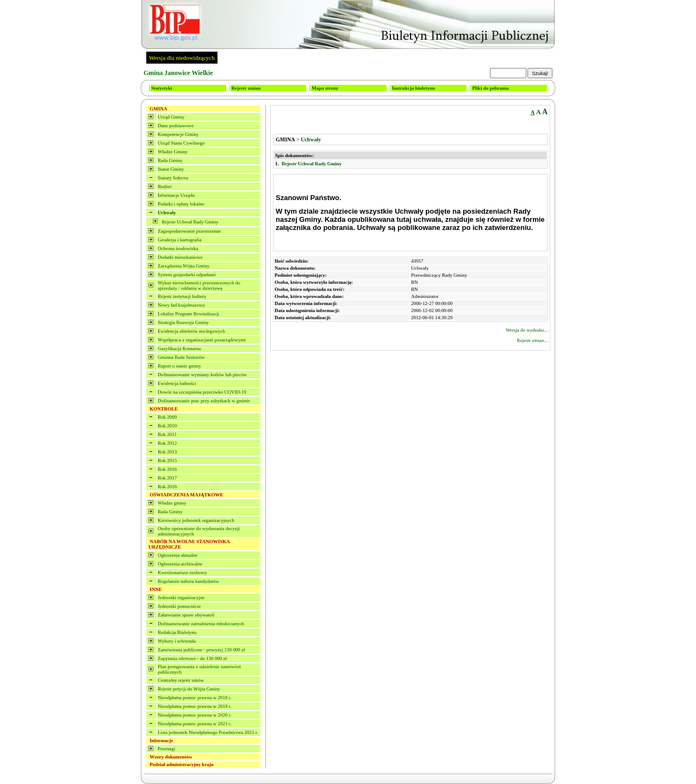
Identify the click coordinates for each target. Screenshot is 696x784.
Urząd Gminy (171, 117)
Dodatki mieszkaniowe (180, 257)
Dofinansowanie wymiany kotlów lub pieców (202, 375)
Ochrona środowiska (178, 248)
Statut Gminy (171, 169)
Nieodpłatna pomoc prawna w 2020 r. (194, 715)
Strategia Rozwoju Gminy (183, 322)
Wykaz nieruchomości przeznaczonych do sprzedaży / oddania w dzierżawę (199, 285)
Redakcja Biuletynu (177, 632)
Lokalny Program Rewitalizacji (188, 314)
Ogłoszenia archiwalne (180, 564)
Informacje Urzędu (176, 195)
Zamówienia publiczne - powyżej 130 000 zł (201, 650)
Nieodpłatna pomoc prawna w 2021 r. (194, 724)
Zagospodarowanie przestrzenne (189, 231)
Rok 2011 (167, 434)
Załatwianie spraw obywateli (186, 615)
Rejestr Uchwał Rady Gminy (190, 222)
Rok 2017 (167, 478)
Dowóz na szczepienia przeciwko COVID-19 (202, 392)
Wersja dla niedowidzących (182, 58)
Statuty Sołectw (173, 178)
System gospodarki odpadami (187, 275)
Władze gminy (172, 503)
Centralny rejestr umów (181, 680)
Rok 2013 (167, 452)
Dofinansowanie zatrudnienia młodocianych (201, 624)
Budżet (165, 186)
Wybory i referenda (177, 641)
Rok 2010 (167, 426)
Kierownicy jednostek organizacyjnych (196, 520)
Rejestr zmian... (532, 340)
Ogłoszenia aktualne (178, 555)
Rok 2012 (167, 443)
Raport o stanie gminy (179, 366)
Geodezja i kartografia (179, 240)
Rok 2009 (167, 417)
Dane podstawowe (176, 126)
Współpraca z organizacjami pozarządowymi (202, 340)
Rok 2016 (167, 469)
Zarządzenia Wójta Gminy (184, 266)
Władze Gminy (173, 152)
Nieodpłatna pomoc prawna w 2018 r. (194, 698)
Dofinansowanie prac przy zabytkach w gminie (204, 401)
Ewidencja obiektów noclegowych (191, 331)
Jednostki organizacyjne (181, 598)
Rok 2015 (167, 461)
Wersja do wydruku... (527, 330)
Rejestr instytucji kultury (182, 296)
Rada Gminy (170, 160)
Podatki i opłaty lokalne (181, 204)
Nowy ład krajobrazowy (181, 305)
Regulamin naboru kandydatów (188, 581)
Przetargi (166, 749)
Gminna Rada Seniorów (181, 357)
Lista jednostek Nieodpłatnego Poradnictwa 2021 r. (208, 732)
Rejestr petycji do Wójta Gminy (189, 689)
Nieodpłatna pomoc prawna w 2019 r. (194, 706)
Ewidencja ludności (177, 383)
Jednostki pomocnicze (179, 606)
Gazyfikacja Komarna (179, 349)
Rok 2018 (167, 487)
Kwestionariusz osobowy (182, 573)
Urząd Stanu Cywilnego (181, 143)
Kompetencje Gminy (178, 134)
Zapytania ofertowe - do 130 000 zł (192, 658)
